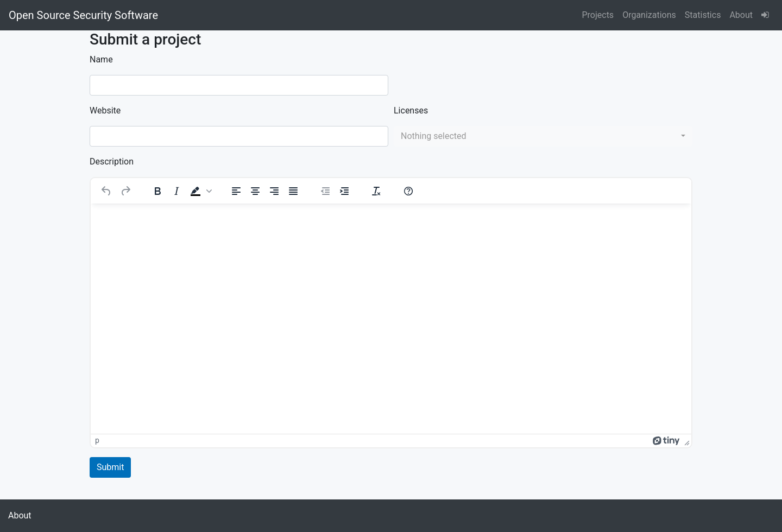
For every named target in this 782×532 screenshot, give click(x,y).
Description (112, 161)
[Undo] (106, 191)
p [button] (97, 440)
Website (105, 110)
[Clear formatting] (376, 191)
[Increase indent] (344, 191)
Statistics (703, 15)
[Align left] (236, 191)
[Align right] (274, 191)
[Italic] (176, 191)
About (741, 15)
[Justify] (293, 191)
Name (101, 59)
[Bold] (157, 191)
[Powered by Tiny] (666, 440)
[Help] (408, 191)
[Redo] (125, 191)
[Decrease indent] (325, 191)
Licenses (411, 110)
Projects (598, 15)
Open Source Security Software (83, 15)
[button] (200, 191)
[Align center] (255, 191)
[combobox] (543, 136)
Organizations (649, 15)
